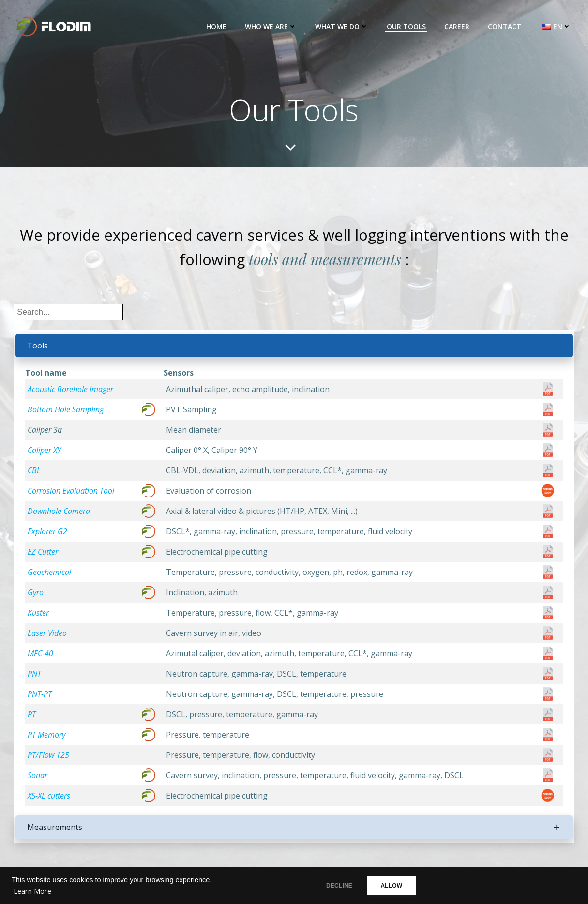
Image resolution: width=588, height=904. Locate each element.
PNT (35, 677)
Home (217, 26)
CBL (35, 474)
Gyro (37, 596)
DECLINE (338, 886)
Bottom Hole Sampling (67, 413)
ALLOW (398, 886)
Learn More (32, 891)
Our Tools (407, 26)
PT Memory (47, 738)
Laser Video (48, 636)
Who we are (271, 26)
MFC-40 (41, 657)
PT (33, 718)
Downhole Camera (60, 514)
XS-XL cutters (50, 799)
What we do (342, 26)
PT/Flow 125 (49, 758)
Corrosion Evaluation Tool (72, 494)
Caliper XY (45, 453)
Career (457, 26)
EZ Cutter (44, 555)
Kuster (39, 616)
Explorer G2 (48, 535)
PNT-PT (41, 697)
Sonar (38, 779)
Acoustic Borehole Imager (71, 392)
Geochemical (50, 575)
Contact (505, 26)
